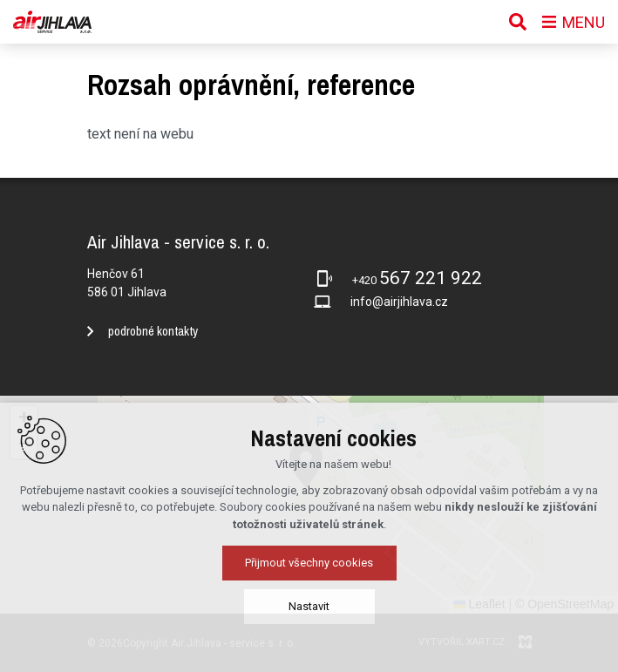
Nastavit (309, 606)
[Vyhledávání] (518, 22)
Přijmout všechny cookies (309, 563)
